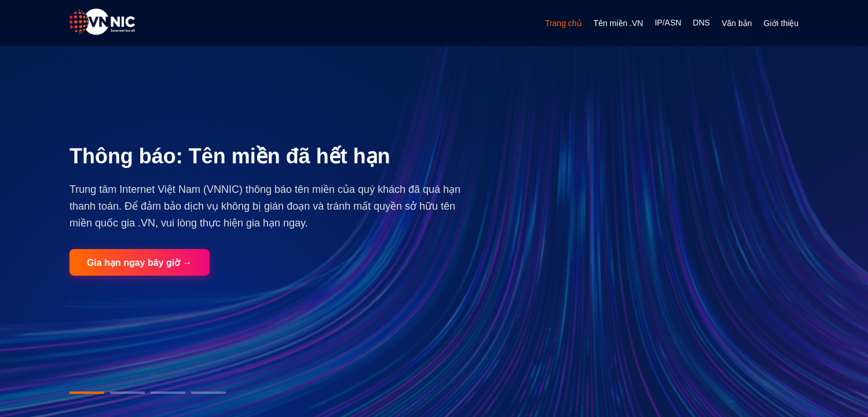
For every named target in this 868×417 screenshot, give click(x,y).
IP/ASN (668, 23)
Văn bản (737, 23)
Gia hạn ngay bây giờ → (140, 263)
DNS (702, 23)
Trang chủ (563, 23)
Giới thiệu (781, 23)
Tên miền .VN (618, 23)
